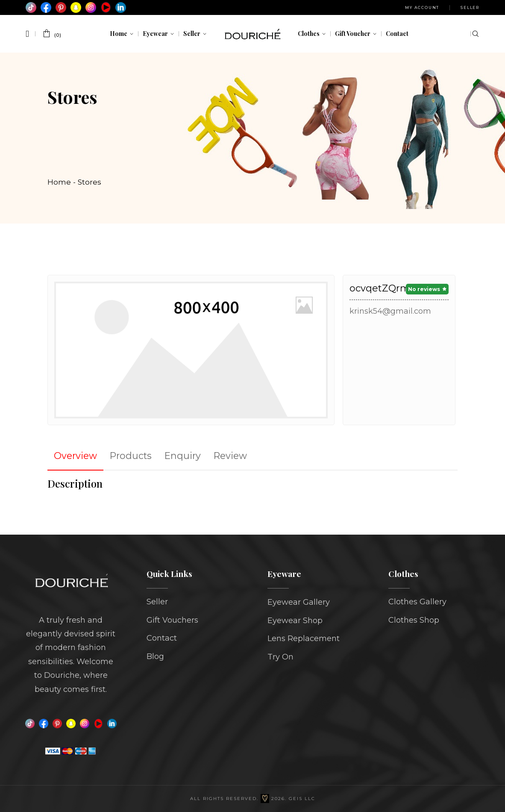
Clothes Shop (414, 620)
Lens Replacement (304, 638)
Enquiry (183, 456)
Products (131, 456)
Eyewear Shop (295, 621)
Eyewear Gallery (299, 602)
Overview (75, 456)
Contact (162, 638)
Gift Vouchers (172, 620)
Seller (470, 7)
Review (230, 456)
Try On (280, 657)
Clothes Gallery (417, 602)
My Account (422, 7)
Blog (155, 656)
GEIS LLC (302, 799)
